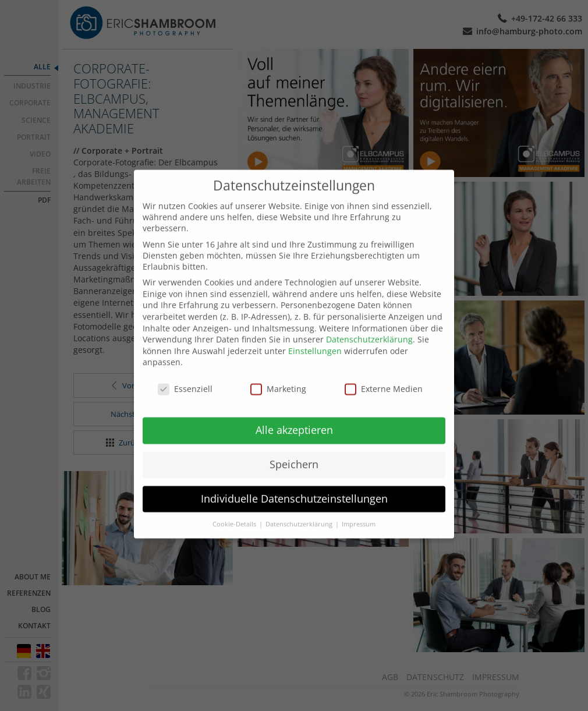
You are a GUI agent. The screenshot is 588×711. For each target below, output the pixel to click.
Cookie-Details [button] (235, 513)
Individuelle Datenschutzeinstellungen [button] (294, 487)
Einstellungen (315, 340)
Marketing (278, 378)
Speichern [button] (294, 453)
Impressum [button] (359, 513)
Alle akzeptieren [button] (294, 419)
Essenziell (185, 378)
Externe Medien (384, 378)
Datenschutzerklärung (369, 329)
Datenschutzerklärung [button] (300, 513)
